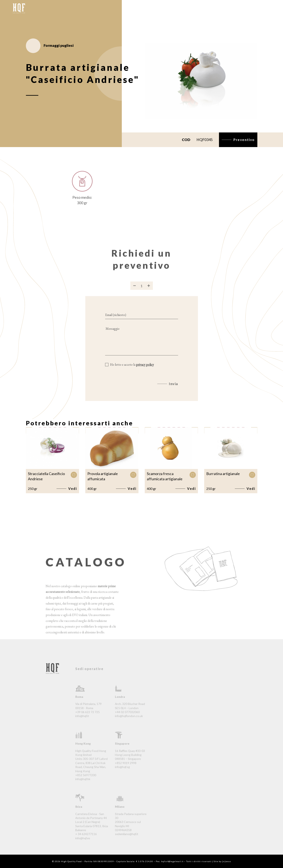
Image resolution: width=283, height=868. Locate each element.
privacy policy (145, 370)
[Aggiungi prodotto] (149, 291)
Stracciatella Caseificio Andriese (46, 476)
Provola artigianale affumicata (103, 476)
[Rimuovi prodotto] (135, 291)
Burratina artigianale (223, 474)
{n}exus (227, 861)
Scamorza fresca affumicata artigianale (165, 476)
